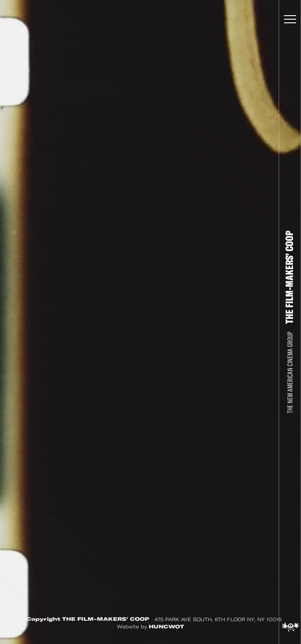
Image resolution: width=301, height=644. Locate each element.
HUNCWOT (166, 627)
